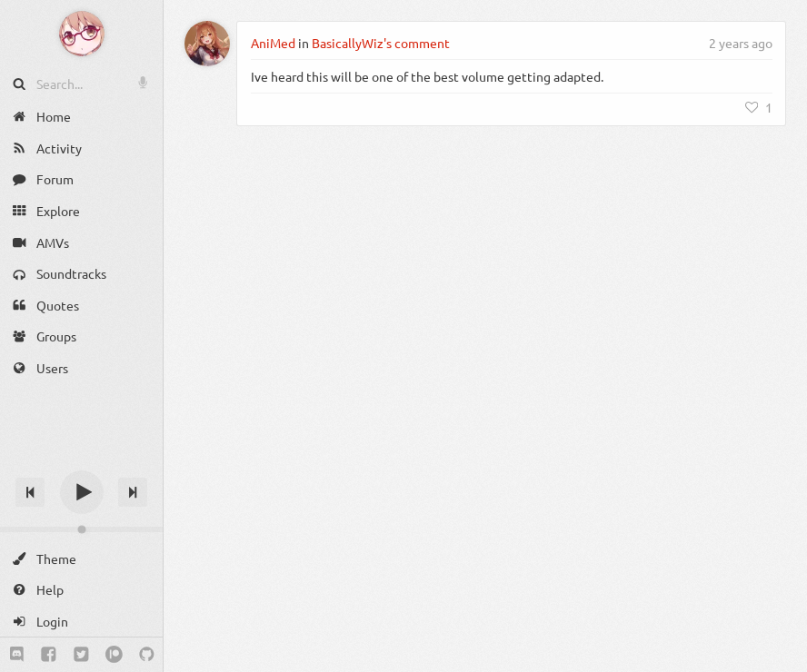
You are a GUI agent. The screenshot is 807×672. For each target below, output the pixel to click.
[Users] (81, 368)
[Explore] (81, 211)
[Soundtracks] (81, 274)
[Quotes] (81, 306)
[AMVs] (81, 242)
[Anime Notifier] (82, 34)
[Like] (759, 107)
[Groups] (81, 336)
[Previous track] (30, 492)
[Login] (81, 622)
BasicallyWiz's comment (381, 43)
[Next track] (133, 492)
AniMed (273, 43)
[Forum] (81, 179)
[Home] (81, 117)
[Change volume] (81, 529)
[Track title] (81, 460)
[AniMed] (207, 44)
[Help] (81, 590)
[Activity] (81, 148)
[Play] (82, 492)
